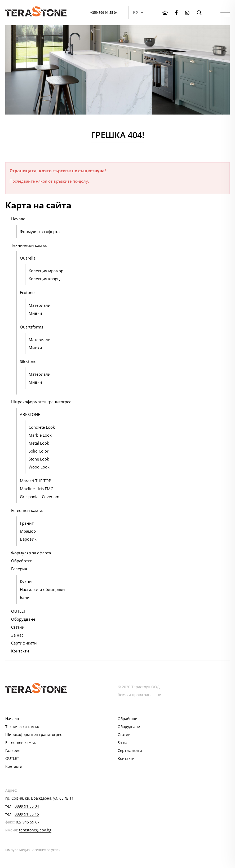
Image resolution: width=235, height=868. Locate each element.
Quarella (28, 258)
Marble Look (40, 435)
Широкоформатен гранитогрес (41, 402)
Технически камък (29, 245)
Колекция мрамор (46, 271)
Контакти (20, 651)
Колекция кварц (44, 279)
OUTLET (18, 611)
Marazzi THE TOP (36, 481)
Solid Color (39, 451)
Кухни (26, 581)
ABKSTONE (30, 414)
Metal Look (39, 443)
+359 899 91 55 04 (102, 13)
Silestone (28, 361)
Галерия (19, 569)
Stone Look (39, 459)
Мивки (35, 313)
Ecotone (27, 292)
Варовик (28, 539)
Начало (18, 219)
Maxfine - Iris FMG (37, 489)
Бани (25, 597)
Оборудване (23, 619)
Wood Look (39, 467)
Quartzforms (32, 327)
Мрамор (28, 531)
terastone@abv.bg (35, 830)
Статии (18, 627)
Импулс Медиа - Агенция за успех (33, 850)
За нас (17, 635)
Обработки (22, 561)
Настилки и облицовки (42, 589)
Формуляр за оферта (40, 231)
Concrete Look (42, 427)
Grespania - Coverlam (40, 497)
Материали (40, 305)
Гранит (27, 523)
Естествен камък (27, 510)
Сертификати (24, 643)
